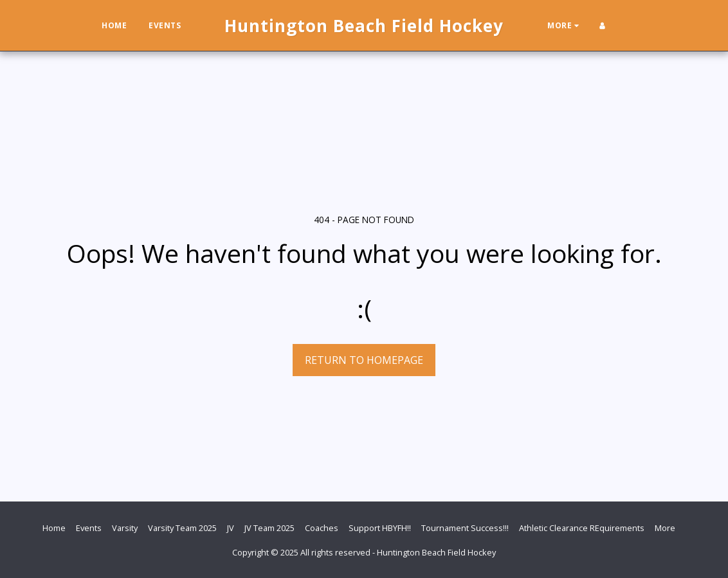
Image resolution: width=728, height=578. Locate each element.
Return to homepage (364, 360)
